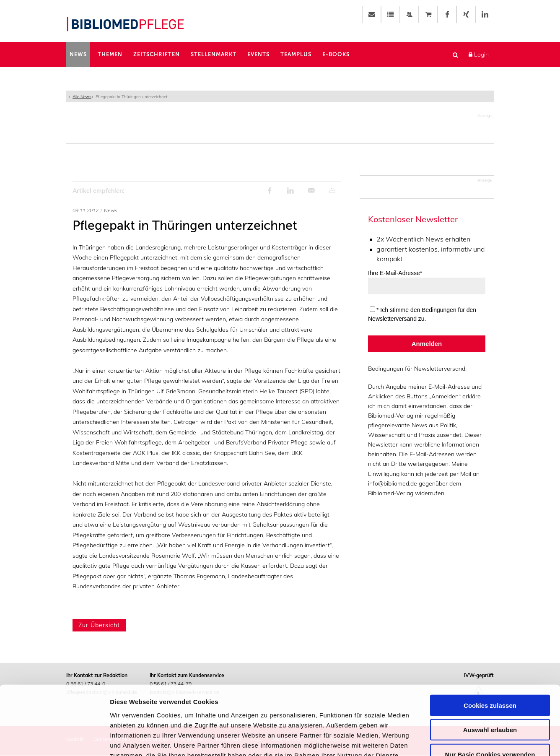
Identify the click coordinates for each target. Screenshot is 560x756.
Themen (110, 54)
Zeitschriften (157, 54)
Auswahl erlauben (490, 668)
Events (258, 54)
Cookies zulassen (490, 643)
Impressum (230, 703)
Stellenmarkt (214, 54)
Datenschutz (187, 703)
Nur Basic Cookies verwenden (490, 692)
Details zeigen (446, 739)
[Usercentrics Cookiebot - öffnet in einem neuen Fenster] (54, 740)
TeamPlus (296, 54)
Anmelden (427, 344)
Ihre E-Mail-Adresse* (395, 273)
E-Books (336, 54)
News (78, 54)
